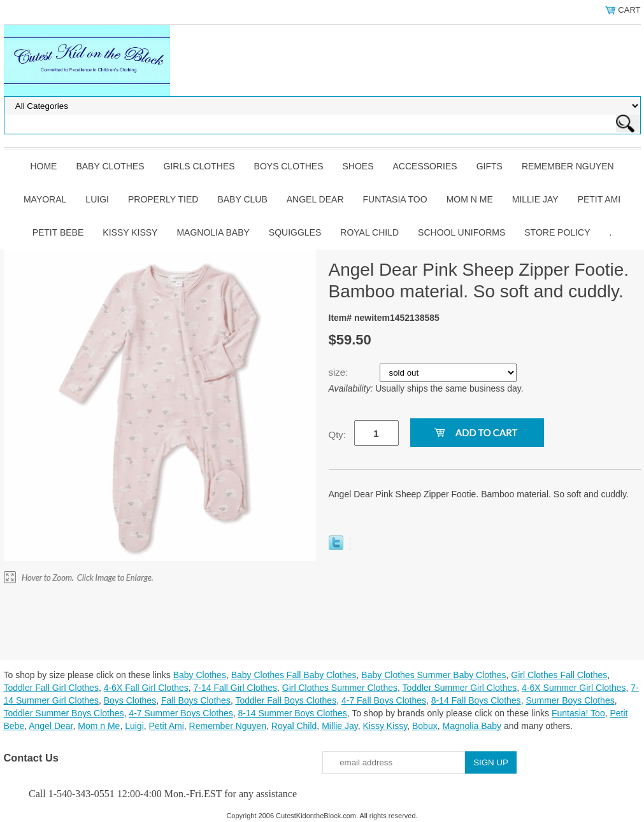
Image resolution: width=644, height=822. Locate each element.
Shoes (358, 166)
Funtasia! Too (578, 713)
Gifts (490, 166)
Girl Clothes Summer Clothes (340, 688)
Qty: (338, 435)
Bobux (425, 726)
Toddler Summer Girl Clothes (460, 688)
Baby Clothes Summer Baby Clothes (433, 675)
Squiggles (295, 232)
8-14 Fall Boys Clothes (476, 700)
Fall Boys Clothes (196, 700)
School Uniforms (462, 232)
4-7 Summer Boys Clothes (181, 713)
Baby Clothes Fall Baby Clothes (294, 675)
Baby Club (242, 199)
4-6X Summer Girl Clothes (574, 688)
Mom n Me (470, 199)
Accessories (425, 166)
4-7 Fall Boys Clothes (384, 700)
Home (43, 166)
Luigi (97, 199)
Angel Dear (315, 199)
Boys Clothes (289, 166)
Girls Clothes (199, 166)
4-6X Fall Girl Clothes (146, 688)
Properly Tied (163, 199)
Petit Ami (599, 199)
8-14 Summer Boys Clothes (293, 713)
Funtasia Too (395, 199)
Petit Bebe (58, 232)
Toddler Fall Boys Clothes (286, 700)
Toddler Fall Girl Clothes (51, 688)
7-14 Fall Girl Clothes (236, 688)
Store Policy (557, 232)
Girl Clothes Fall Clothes (559, 675)
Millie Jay (535, 199)
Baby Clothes (110, 166)
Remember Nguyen (568, 166)
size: (340, 372)
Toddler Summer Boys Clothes (64, 713)
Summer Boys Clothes (570, 700)
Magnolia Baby (213, 232)
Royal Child (369, 232)
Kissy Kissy (130, 232)
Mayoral (45, 199)
